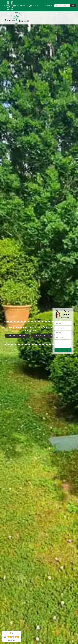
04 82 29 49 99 (6, 6)
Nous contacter (44, 336)
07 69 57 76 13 (10, 6)
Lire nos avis (11, 640)
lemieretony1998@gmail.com (25, 6)
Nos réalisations (17, 336)
